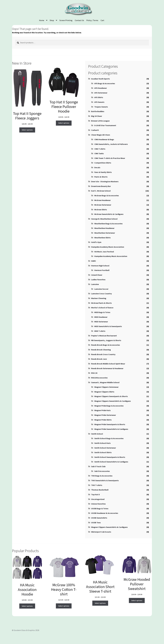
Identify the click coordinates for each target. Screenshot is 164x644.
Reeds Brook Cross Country (103, 354)
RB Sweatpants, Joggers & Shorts (106, 340)
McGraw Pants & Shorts (101, 303)
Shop (52, 20)
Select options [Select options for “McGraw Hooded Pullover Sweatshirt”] (137, 600)
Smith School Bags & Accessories (109, 438)
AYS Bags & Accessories (105, 83)
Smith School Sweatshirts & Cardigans (111, 462)
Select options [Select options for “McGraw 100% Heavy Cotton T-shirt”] (64, 606)
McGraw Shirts (101, 210)
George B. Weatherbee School (104, 219)
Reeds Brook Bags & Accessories (106, 345)
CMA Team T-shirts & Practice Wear (110, 158)
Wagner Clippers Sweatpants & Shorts (111, 396)
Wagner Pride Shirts (103, 420)
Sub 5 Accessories (102, 471)
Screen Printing (66, 20)
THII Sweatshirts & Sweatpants (105, 480)
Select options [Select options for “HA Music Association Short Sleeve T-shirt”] (100, 603)
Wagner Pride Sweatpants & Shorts (110, 424)
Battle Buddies (98, 111)
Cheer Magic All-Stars (101, 135)
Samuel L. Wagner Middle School (105, 382)
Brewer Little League (100, 121)
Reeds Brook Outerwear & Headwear (107, 368)
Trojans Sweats (101, 107)
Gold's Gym (96, 242)
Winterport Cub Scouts (101, 532)
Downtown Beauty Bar (101, 186)
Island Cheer (97, 275)
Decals (97, 167)
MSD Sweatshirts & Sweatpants (108, 326)
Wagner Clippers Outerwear (106, 387)
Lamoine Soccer (101, 289)
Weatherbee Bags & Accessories (108, 224)
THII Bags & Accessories (102, 476)
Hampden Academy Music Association (108, 247)
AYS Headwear (101, 88)
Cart (102, 20)
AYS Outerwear (101, 93)
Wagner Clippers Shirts (104, 392)
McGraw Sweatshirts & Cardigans (109, 214)
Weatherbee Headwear (104, 228)
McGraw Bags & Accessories (107, 195)
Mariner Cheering (99, 298)
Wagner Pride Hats (103, 410)
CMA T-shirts (100, 149)
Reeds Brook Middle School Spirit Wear (108, 364)
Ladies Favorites (98, 280)
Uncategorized (98, 499)
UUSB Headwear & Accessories (105, 513)
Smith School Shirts (103, 452)
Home (42, 20)
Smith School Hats (103, 443)
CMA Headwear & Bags (104, 139)
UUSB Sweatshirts (99, 518)
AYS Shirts (99, 97)
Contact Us (79, 20)
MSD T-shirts (100, 331)
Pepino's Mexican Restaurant (104, 336)
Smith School (97, 434)
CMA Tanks (99, 153)
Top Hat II (96, 494)
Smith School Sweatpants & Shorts (110, 457)
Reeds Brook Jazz (99, 359)
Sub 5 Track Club (98, 466)
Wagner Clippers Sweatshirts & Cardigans (113, 401)
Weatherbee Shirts (103, 238)
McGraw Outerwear (103, 205)
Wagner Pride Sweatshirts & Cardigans (111, 429)
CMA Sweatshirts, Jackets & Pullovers (111, 144)
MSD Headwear (101, 317)
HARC (94, 261)
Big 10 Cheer (97, 116)
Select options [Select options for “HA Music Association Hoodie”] (27, 606)
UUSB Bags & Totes (100, 508)
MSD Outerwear (101, 322)
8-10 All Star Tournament (105, 125)
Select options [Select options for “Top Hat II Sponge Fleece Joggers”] (27, 130)
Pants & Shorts (101, 177)
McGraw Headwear (103, 200)
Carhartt (95, 130)
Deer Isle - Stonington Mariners (105, 181)
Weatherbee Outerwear (105, 233)
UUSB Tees (96, 523)
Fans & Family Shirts (103, 172)
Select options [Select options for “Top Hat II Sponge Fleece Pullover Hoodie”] (64, 123)
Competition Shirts (103, 163)
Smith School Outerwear (105, 448)
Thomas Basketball (100, 490)
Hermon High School (100, 266)
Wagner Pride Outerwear (105, 415)
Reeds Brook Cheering (101, 350)
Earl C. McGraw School (101, 191)
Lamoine (95, 284)
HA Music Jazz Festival (104, 252)
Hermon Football (102, 270)
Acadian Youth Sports (101, 79)
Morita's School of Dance (102, 308)
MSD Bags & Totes (102, 312)
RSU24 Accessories (99, 378)
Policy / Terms (92, 20)
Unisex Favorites (98, 504)
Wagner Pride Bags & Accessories (109, 406)
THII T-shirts (97, 485)
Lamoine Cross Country (101, 294)
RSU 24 (94, 373)
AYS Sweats (99, 102)
